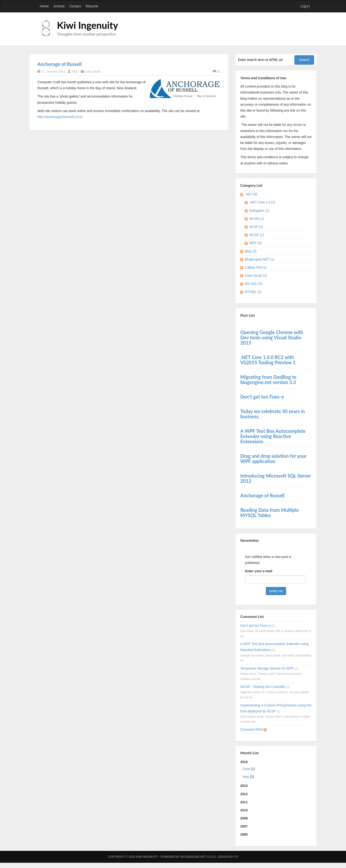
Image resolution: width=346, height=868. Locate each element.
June (246, 769)
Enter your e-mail (258, 571)
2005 (244, 834)
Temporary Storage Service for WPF (267, 668)
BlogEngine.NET (193, 857)
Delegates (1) (259, 211)
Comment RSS (253, 730)
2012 (244, 794)
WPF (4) (255, 243)
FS (236, 857)
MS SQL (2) (253, 284)
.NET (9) (251, 194)
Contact (75, 6)
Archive (59, 6)
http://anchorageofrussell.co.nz (60, 117)
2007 (244, 826)
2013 (244, 786)
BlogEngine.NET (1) (259, 259)
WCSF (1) (257, 235)
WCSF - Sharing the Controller (263, 687)
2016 (276, 770)
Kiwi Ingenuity (88, 25)
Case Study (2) (256, 276)
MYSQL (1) (253, 292)
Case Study (93, 72)
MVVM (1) (257, 219)
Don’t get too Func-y (255, 626)
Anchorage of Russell (59, 64)
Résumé (92, 6)
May (246, 777)
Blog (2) (251, 251)
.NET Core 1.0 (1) (262, 202)
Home (44, 6)
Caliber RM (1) (256, 267)
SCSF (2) (256, 227)
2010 (244, 810)
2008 (244, 818)
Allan (75, 72)
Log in (305, 6)
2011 (244, 802)
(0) (217, 72)
